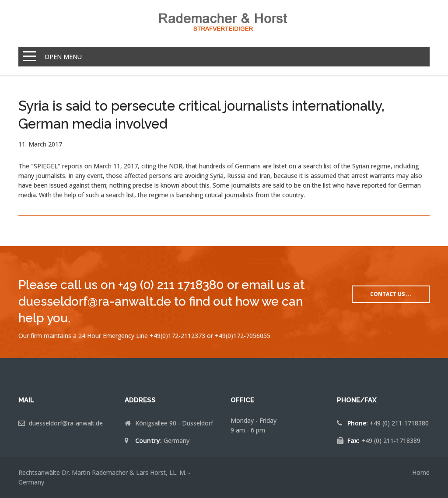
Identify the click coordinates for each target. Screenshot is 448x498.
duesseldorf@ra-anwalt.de (66, 423)
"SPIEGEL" (46, 166)
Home (421, 472)
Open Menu (63, 57)
